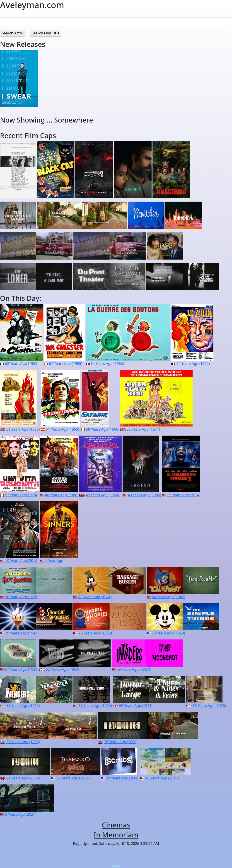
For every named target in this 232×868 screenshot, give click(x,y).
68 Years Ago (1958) (22, 364)
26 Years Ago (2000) (121, 742)
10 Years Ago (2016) (22, 561)
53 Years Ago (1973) (209, 706)
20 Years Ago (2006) (123, 778)
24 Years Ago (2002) (23, 778)
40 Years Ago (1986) (102, 495)
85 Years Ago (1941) (95, 597)
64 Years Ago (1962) (107, 364)
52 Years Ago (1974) (22, 495)
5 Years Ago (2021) (21, 814)
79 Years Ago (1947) (22, 633)
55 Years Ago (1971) (143, 429)
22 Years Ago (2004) (73, 778)
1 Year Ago (54, 561)
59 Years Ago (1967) (133, 669)
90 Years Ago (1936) (22, 597)
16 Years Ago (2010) (162, 778)
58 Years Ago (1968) (103, 429)
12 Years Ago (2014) (184, 495)
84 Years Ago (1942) (168, 597)
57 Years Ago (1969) (23, 706)
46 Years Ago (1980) (62, 495)
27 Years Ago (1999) (23, 742)
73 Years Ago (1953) (95, 633)
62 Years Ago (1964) (62, 669)
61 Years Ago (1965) (23, 429)
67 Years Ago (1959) (66, 364)
